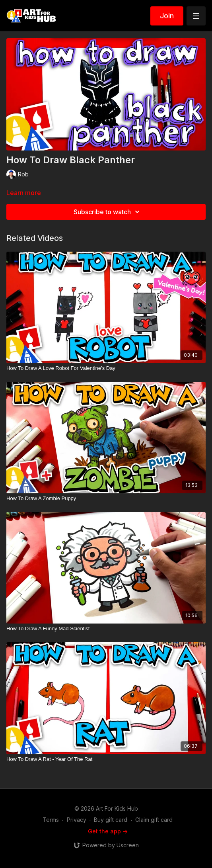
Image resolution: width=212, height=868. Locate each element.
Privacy (77, 820)
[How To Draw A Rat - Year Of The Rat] (106, 759)
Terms (51, 820)
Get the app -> (108, 831)
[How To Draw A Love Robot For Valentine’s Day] (106, 368)
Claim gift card (154, 820)
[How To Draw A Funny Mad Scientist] (106, 629)
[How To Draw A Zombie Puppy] (106, 499)
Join (167, 16)
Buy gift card (111, 820)
